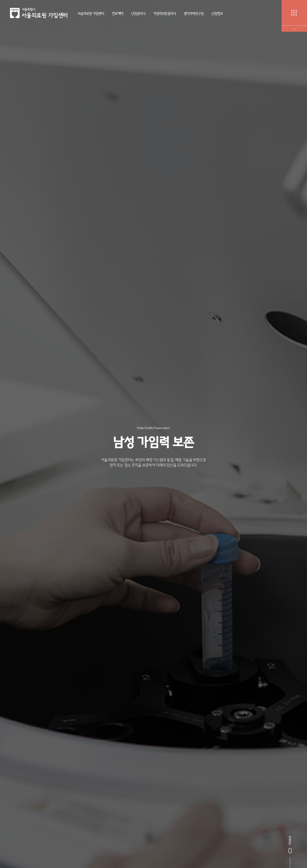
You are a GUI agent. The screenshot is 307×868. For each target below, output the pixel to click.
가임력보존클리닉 (164, 13)
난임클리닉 (138, 13)
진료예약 (118, 13)
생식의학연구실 (194, 13)
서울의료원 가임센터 (91, 13)
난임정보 (217, 13)
